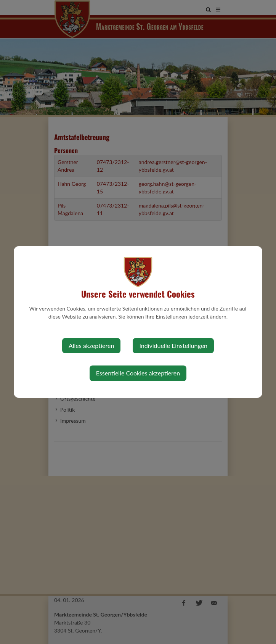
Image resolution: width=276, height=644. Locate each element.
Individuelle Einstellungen (173, 345)
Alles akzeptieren (91, 345)
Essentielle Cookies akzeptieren (138, 373)
